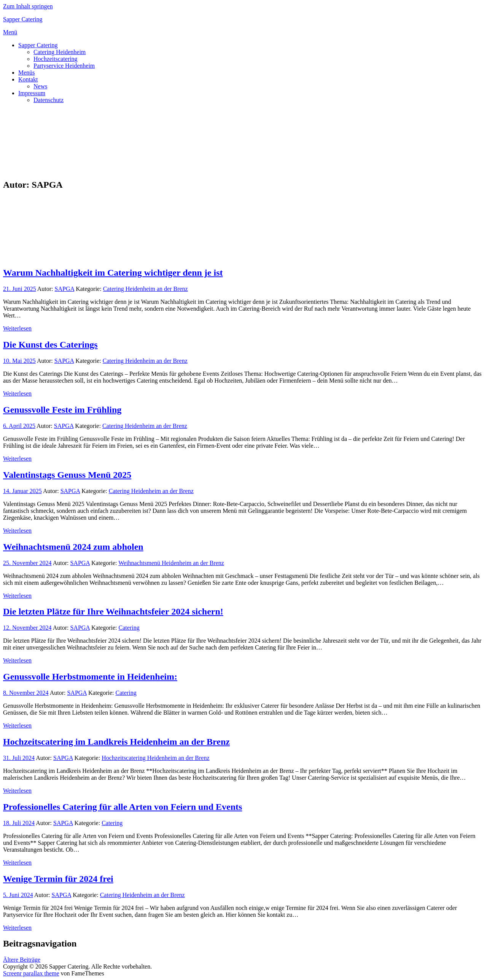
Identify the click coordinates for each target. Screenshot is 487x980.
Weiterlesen (17, 328)
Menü (10, 32)
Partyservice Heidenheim (64, 66)
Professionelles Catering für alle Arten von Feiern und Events (123, 807)
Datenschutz (49, 100)
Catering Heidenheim (60, 52)
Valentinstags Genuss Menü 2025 (67, 475)
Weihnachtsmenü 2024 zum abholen (73, 547)
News (40, 86)
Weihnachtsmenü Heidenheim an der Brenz (171, 563)
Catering (129, 628)
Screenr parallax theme (31, 973)
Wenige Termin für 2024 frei (58, 879)
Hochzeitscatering (56, 59)
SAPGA (65, 289)
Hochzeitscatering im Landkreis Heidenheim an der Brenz (116, 742)
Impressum (32, 93)
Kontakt (28, 79)
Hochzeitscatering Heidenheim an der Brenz (155, 758)
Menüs (27, 73)
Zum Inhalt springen (28, 6)
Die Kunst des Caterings (50, 345)
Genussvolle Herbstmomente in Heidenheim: (90, 677)
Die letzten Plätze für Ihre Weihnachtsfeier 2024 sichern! (113, 611)
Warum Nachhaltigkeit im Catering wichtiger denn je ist (113, 273)
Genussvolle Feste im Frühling (62, 410)
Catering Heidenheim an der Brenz (146, 289)
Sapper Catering (23, 19)
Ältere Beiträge (22, 960)
